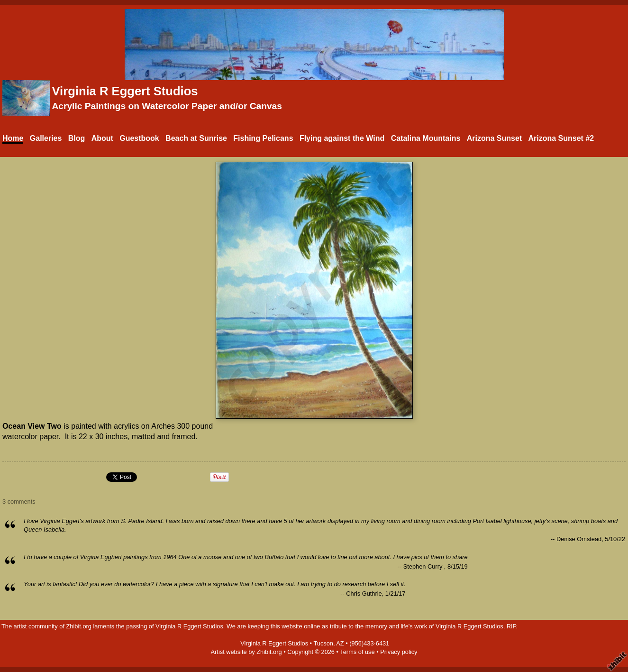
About (102, 138)
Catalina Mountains (426, 138)
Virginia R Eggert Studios (125, 91)
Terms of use (357, 652)
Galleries (46, 138)
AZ (340, 643)
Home (13, 138)
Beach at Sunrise (196, 138)
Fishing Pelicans (263, 138)
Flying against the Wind (342, 138)
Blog (77, 138)
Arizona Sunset (494, 138)
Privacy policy (399, 652)
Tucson (323, 643)
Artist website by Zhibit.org (246, 652)
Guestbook (139, 138)
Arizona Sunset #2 (561, 138)
